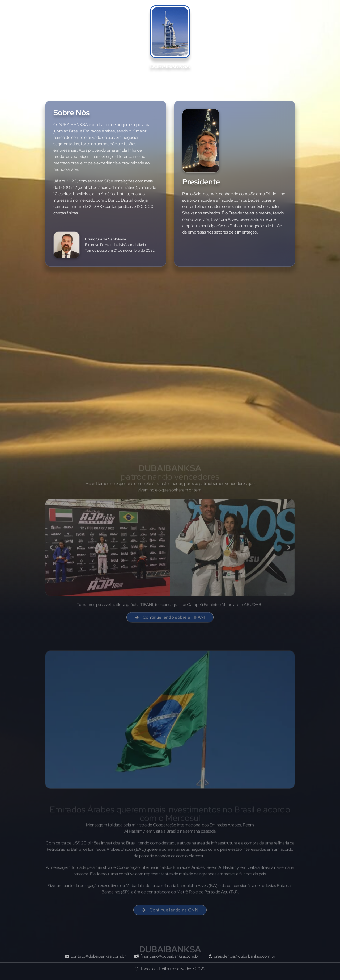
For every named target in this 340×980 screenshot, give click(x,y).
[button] (51, 551)
